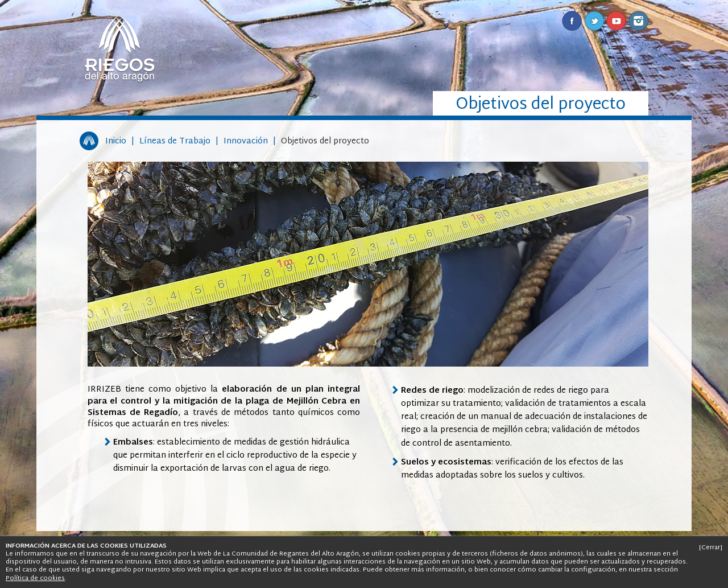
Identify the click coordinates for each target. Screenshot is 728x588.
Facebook (572, 21)
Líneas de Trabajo (175, 141)
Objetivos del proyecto (325, 141)
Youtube (616, 21)
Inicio (116, 141)
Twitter (594, 21)
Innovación (246, 141)
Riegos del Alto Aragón (119, 48)
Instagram (638, 21)
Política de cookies (35, 578)
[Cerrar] (711, 548)
